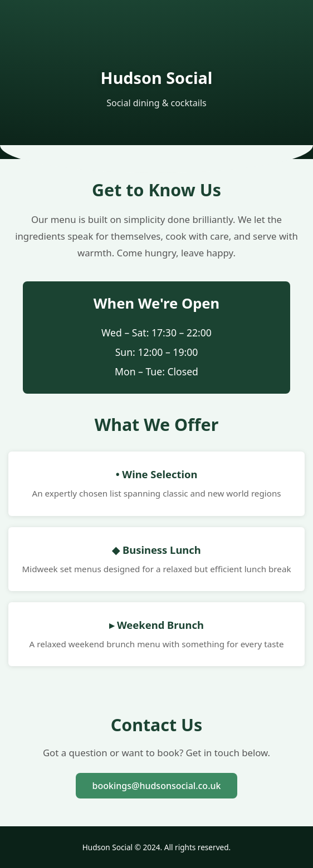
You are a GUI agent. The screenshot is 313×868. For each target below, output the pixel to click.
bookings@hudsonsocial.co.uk (157, 786)
